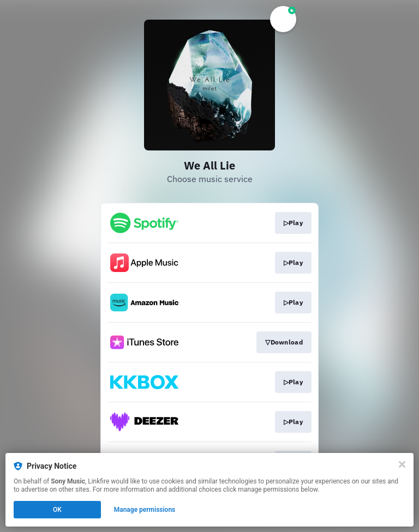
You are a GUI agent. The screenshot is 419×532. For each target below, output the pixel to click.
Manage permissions (145, 510)
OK (57, 510)
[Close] (402, 464)
